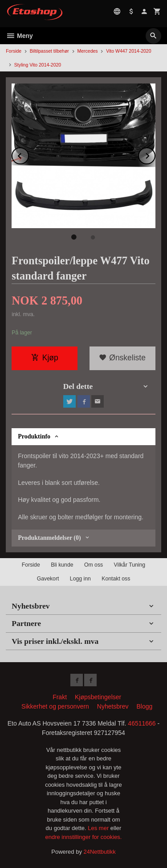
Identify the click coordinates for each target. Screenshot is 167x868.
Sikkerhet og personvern (55, 706)
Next (155, 154)
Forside (14, 51)
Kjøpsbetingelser (98, 697)
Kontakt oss (116, 579)
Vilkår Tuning (130, 565)
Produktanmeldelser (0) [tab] (49, 538)
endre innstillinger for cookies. (84, 837)
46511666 (142, 723)
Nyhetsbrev (113, 706)
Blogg (144, 706)
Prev (29, 154)
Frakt (60, 697)
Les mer (99, 828)
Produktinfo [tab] (34, 436)
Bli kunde (62, 565)
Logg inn (80, 579)
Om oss (94, 565)
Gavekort (48, 579)
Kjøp (45, 358)
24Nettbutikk (100, 852)
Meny (19, 36)
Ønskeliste (122, 358)
